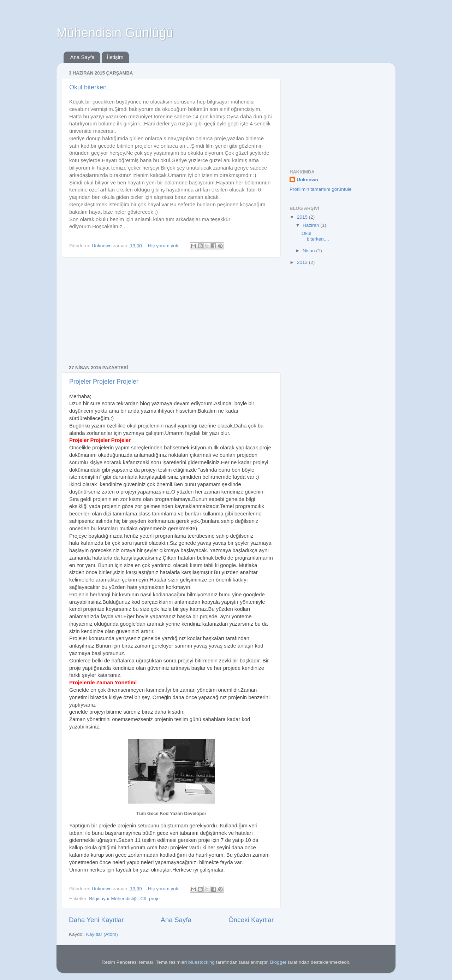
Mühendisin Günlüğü (115, 33)
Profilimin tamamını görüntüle (321, 189)
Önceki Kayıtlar (251, 920)
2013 (303, 262)
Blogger (278, 962)
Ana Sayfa (82, 57)
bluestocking (201, 962)
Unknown (307, 180)
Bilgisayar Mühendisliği (113, 899)
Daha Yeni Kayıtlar (96, 920)
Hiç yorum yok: (164, 246)
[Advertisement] (171, 311)
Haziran (311, 225)
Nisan (309, 251)
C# (143, 899)
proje (154, 899)
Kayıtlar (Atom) (102, 934)
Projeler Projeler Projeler (104, 382)
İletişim (115, 57)
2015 (303, 217)
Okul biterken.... (91, 87)
